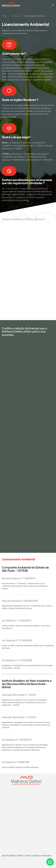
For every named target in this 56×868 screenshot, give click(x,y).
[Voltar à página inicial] (11, 5)
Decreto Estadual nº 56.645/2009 (20, 601)
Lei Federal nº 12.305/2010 (16, 621)
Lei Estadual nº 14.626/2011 (17, 740)
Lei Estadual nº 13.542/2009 (17, 660)
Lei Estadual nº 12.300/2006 (17, 640)
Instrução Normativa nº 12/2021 (19, 717)
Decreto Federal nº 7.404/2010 (18, 578)
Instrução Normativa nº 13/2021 (19, 695)
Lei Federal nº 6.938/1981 (16, 762)
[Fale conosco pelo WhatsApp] (50, 862)
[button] (53, 5)
